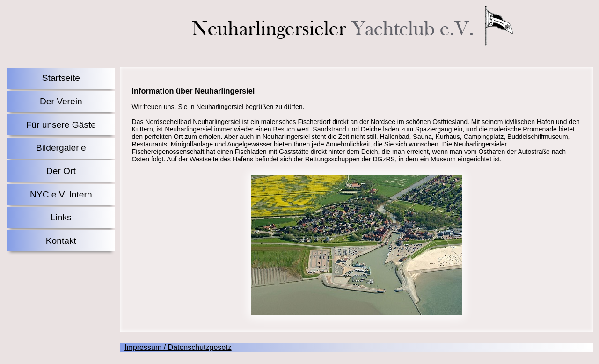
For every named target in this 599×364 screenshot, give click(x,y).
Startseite (61, 78)
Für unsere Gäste (61, 125)
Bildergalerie (61, 148)
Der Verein (61, 101)
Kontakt (61, 241)
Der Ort (61, 171)
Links (61, 217)
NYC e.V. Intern (61, 194)
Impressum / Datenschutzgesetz (178, 347)
